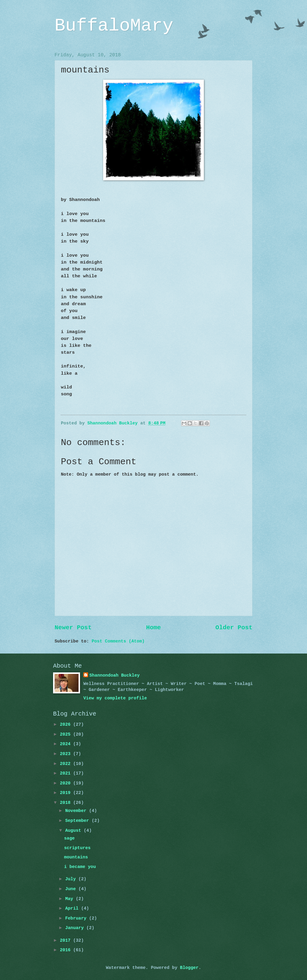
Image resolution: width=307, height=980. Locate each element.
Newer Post (73, 628)
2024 (67, 744)
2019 (67, 793)
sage (69, 838)
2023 (67, 754)
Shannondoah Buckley (115, 675)
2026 (67, 725)
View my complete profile (115, 698)
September (78, 821)
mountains (76, 857)
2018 (67, 803)
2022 (67, 764)
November (77, 811)
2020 (67, 783)
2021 (67, 773)
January (76, 928)
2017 (67, 940)
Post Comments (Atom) (118, 641)
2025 (67, 734)
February (77, 918)
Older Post (234, 628)
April (73, 908)
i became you (80, 867)
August (74, 831)
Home (153, 628)
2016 (67, 950)
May (70, 899)
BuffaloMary (114, 26)
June (72, 889)
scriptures (77, 848)
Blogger (189, 968)
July (72, 879)
